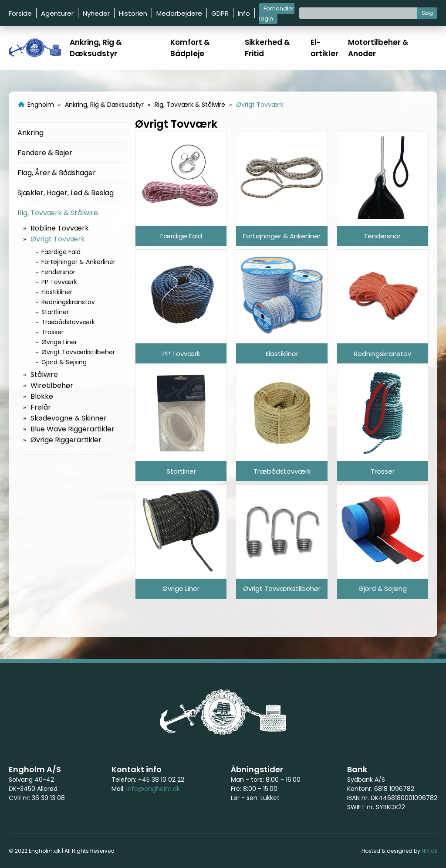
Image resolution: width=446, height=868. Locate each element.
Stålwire (44, 375)
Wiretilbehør (52, 385)
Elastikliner (57, 292)
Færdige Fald (61, 252)
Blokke (42, 396)
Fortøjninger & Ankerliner (78, 262)
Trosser (52, 332)
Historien (133, 13)
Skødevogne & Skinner (69, 418)
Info (244, 13)
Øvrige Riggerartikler (66, 440)
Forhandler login (277, 14)
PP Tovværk (59, 282)
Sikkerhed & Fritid (267, 48)
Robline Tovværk (60, 228)
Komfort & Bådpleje (190, 48)
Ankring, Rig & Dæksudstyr (96, 48)
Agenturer (57, 13)
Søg (427, 13)
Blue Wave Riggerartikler (73, 429)
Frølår (41, 407)
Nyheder (96, 13)
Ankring (30, 133)
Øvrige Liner (59, 342)
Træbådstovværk (68, 322)
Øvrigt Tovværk (58, 239)
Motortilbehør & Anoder (378, 48)
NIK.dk (429, 851)
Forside (20, 13)
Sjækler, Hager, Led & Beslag (66, 193)
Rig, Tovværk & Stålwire (58, 213)
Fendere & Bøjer (45, 153)
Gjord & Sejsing (64, 362)
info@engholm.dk (153, 789)
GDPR (220, 13)
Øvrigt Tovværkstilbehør (78, 352)
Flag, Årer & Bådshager (57, 173)
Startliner (55, 312)
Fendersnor (58, 272)
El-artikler (324, 48)
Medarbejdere (179, 13)
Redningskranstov (68, 302)
